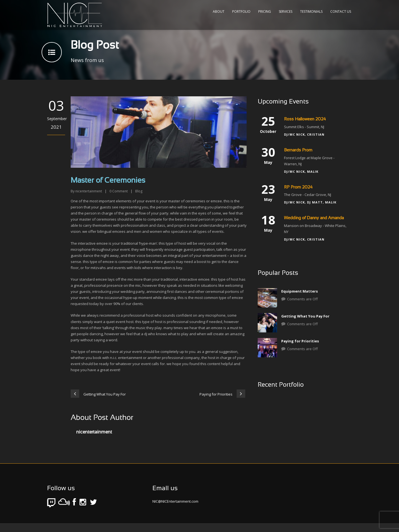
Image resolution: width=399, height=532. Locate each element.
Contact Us (341, 11)
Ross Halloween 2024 (305, 119)
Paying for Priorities (300, 341)
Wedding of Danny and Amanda (314, 218)
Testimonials (311, 11)
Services (286, 11)
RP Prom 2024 (298, 187)
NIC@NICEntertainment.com (175, 501)
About (219, 11)
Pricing (265, 11)
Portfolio (241, 11)
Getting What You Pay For (305, 316)
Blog (139, 191)
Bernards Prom (298, 150)
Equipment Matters (300, 291)
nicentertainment (89, 191)
